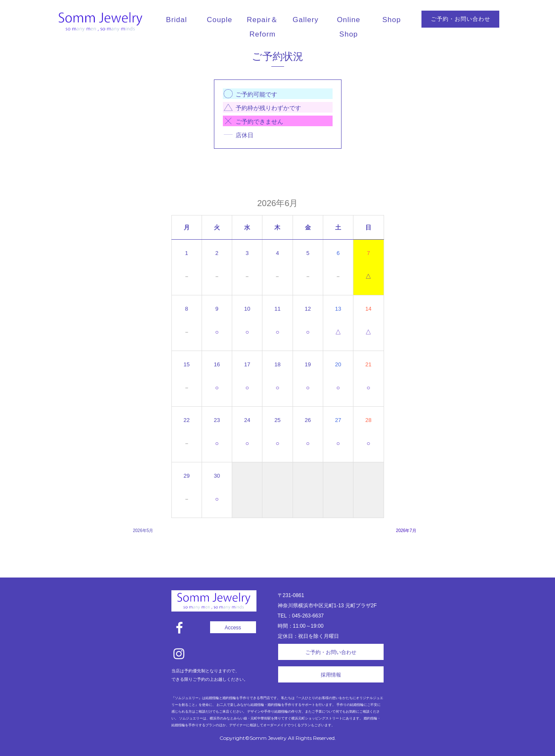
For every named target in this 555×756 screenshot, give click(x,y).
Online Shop (349, 27)
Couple (219, 20)
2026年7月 (406, 531)
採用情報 (331, 675)
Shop (392, 20)
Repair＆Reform (262, 27)
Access (233, 628)
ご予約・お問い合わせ (461, 19)
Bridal (176, 20)
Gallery (306, 20)
